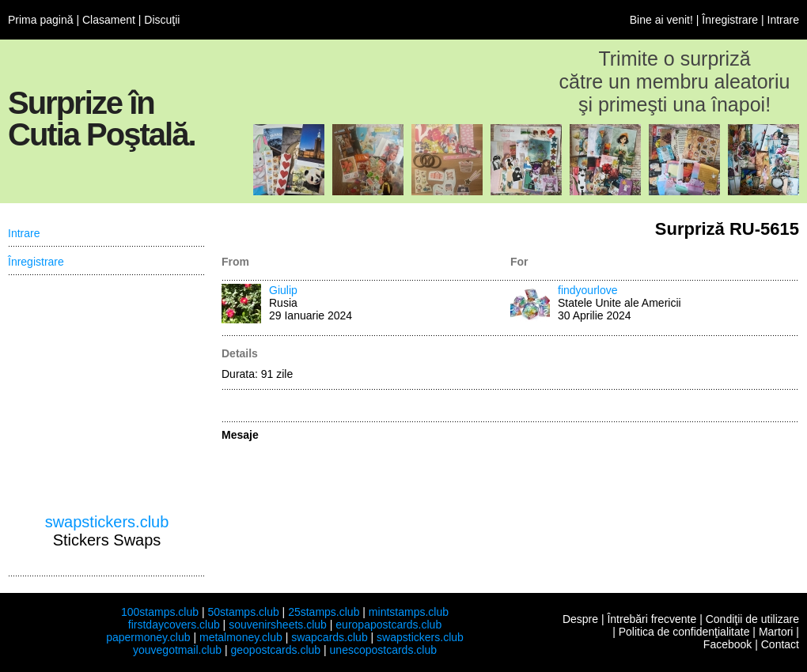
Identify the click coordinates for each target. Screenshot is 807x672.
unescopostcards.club (383, 650)
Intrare (783, 20)
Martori (776, 632)
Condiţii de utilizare (752, 619)
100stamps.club (160, 612)
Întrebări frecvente (652, 619)
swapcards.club (330, 637)
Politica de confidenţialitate (684, 632)
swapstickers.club (107, 522)
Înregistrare (730, 20)
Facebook (727, 644)
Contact (780, 644)
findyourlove (588, 290)
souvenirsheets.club (278, 625)
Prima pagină (41, 20)
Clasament (109, 20)
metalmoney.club (241, 637)
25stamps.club (324, 612)
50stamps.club (243, 612)
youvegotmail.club (177, 650)
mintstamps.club (409, 612)
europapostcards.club (388, 625)
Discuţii (162, 20)
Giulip (283, 290)
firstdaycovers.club (174, 625)
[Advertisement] (107, 395)
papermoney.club (148, 637)
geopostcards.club (276, 650)
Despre (580, 619)
